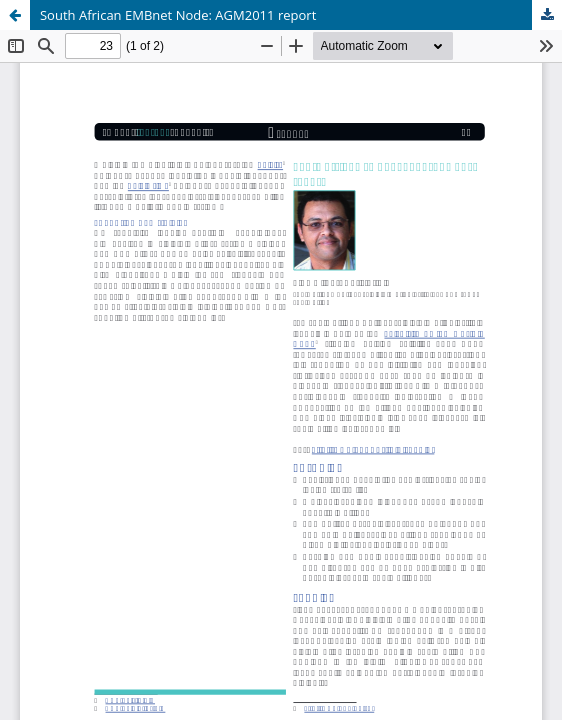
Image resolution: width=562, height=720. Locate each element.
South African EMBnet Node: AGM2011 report (178, 15)
